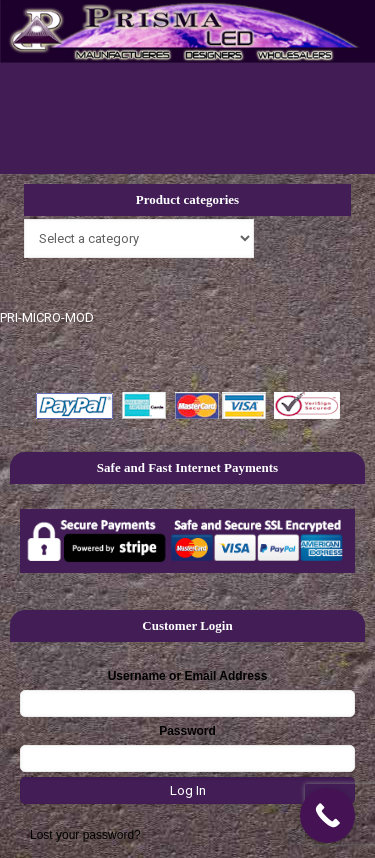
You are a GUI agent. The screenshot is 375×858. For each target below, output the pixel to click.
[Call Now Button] (327, 815)
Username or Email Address (188, 676)
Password (187, 731)
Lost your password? (85, 835)
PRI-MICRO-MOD (47, 317)
